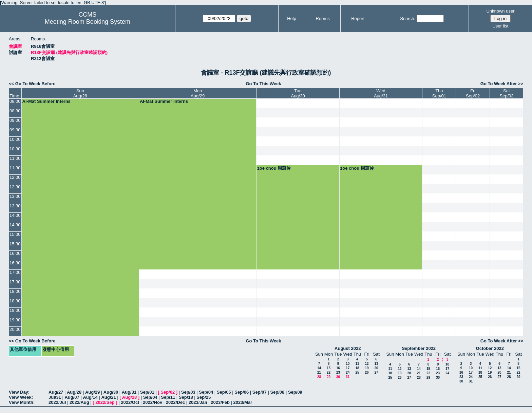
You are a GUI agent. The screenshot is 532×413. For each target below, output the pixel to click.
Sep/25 (204, 397)
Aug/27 (56, 392)
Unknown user (500, 11)
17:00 (15, 272)
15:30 (15, 244)
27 (376, 372)
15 (329, 368)
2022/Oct (130, 402)
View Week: (21, 397)
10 (348, 364)
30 (338, 377)
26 (367, 372)
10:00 (15, 139)
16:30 (15, 263)
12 (367, 364)
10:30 (15, 149)
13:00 (15, 196)
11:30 (15, 168)
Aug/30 (111, 392)
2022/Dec (175, 402)
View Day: (19, 392)
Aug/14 (90, 397)
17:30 (15, 282)
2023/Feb (220, 402)
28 (319, 377)
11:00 (15, 158)
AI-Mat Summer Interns (46, 101)
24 (348, 372)
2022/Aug (79, 402)
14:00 (15, 215)
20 (376, 368)
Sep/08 (277, 392)
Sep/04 (206, 392)
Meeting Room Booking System (88, 22)
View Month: (22, 402)
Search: (408, 18)
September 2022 (419, 348)
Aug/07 (72, 397)
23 (338, 372)
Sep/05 (224, 392)
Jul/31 (55, 397)
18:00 (15, 291)
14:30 (15, 225)
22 (329, 372)
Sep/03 (188, 392)
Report (358, 18)
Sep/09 (295, 392)
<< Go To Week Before (32, 84)
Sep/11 (168, 397)
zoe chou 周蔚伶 (274, 168)
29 (329, 377)
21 (319, 372)
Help (292, 18)
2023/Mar (243, 402)
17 (348, 368)
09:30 (15, 130)
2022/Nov (153, 402)
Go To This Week (263, 84)
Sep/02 (168, 392)
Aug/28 (74, 392)
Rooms (323, 18)
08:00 (15, 101)
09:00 (15, 120)
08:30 (15, 111)
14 (319, 368)
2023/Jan (198, 402)
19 (367, 368)
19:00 (15, 310)
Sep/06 (242, 392)
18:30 (15, 301)
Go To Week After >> (502, 84)
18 (357, 368)
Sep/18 (186, 397)
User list (500, 26)
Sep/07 (260, 392)
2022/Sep (105, 402)
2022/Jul (57, 402)
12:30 (15, 187)
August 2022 (348, 348)
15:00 (15, 234)
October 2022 (490, 348)
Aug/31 (129, 392)
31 (348, 377)
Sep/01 (147, 392)
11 (357, 364)
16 (338, 368)
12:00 (15, 177)
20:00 (15, 329)
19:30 (15, 320)
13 (376, 364)
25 (357, 372)
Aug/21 (108, 397)
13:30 (15, 206)
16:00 (15, 253)
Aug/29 (92, 392)
